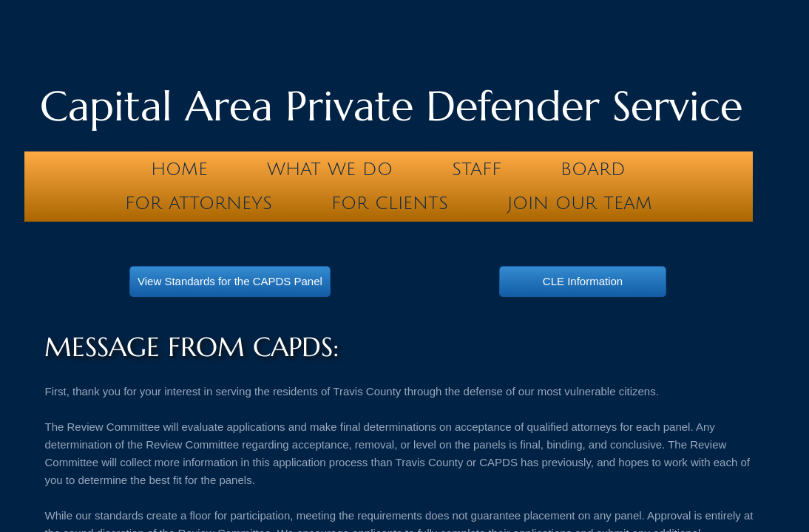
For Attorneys (199, 203)
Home (179, 169)
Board (593, 169)
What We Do (330, 169)
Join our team (580, 203)
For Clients (390, 203)
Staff (477, 169)
